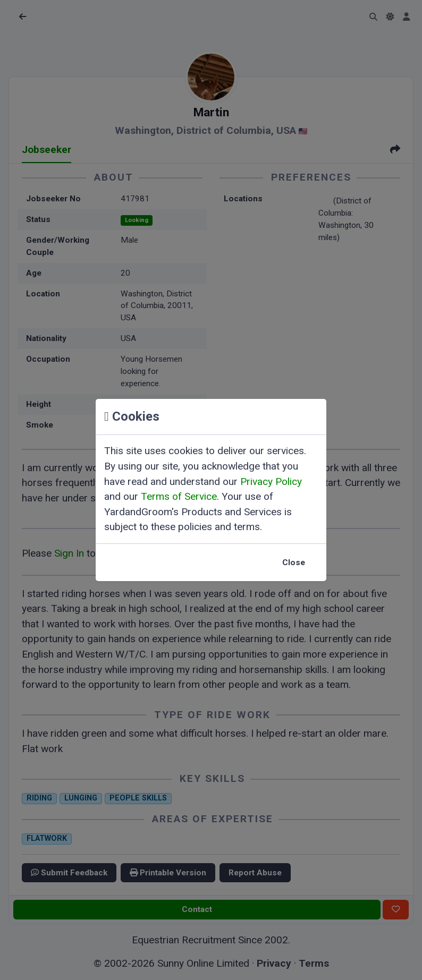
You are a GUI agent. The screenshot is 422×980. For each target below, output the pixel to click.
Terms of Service (179, 496)
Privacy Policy (271, 482)
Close (294, 563)
